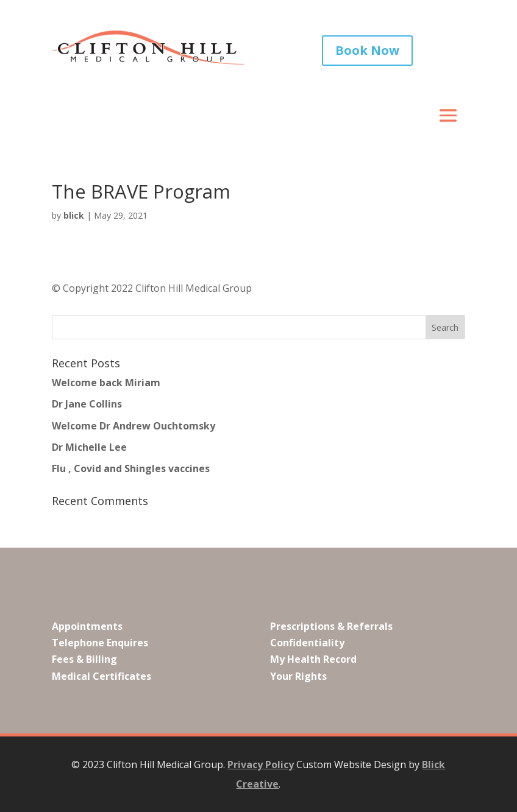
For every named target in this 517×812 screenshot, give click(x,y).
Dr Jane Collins (87, 404)
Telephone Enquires (100, 643)
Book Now (367, 50)
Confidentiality (307, 643)
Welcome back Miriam (106, 383)
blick (74, 215)
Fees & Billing (84, 659)
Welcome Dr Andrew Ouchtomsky (134, 425)
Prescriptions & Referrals (331, 626)
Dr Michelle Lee (89, 447)
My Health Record (313, 659)
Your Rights (298, 676)
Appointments (87, 626)
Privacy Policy (261, 764)
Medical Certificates (102, 676)
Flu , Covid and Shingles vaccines (131, 468)
